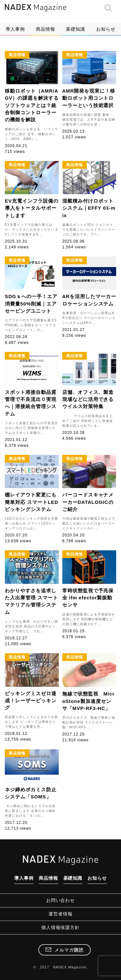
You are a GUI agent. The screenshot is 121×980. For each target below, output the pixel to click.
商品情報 (45, 29)
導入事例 (15, 29)
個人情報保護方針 (61, 927)
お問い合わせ (61, 900)
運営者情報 (60, 914)
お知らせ (106, 29)
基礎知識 (76, 29)
